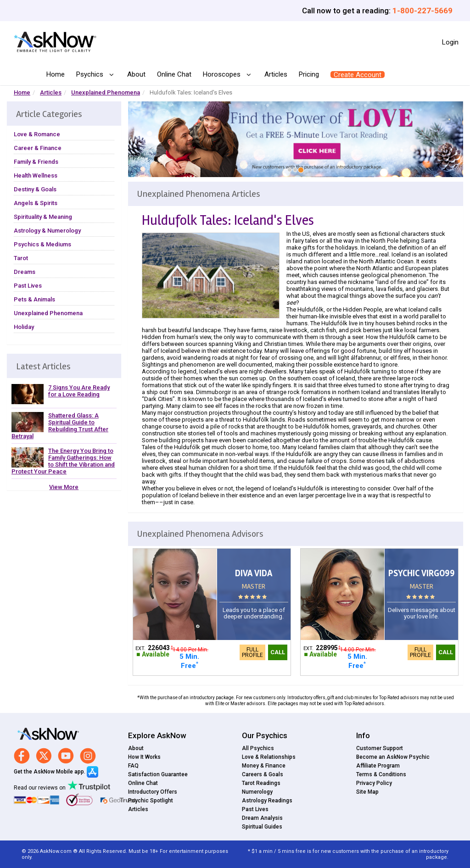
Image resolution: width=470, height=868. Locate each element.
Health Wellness (36, 175)
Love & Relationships (269, 757)
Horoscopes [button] (223, 75)
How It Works (144, 757)
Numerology (257, 792)
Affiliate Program (378, 766)
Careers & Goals (263, 774)
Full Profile (252, 652)
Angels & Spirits (36, 203)
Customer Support (380, 748)
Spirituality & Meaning (43, 217)
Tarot (21, 258)
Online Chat (174, 74)
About (136, 74)
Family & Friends (36, 162)
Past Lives (28, 286)
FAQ (133, 766)
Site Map (367, 792)
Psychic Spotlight (151, 801)
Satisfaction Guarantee (158, 774)
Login (450, 42)
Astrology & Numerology (47, 231)
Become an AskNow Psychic (393, 757)
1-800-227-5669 (422, 11)
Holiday (24, 327)
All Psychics (258, 748)
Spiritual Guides (262, 827)
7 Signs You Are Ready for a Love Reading (79, 391)
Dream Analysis (262, 818)
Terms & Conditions (381, 774)
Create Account (358, 75)
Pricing (309, 74)
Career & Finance (38, 148)
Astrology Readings (267, 801)
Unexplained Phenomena (106, 92)
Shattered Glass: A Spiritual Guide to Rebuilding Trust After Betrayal (60, 426)
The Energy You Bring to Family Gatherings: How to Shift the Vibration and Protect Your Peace (63, 461)
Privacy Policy (374, 783)
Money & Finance (264, 766)
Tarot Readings (261, 783)
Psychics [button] (91, 75)
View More (64, 487)
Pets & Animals (34, 299)
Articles (276, 74)
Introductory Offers (153, 792)
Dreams (25, 272)
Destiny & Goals (35, 189)
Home (56, 74)
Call (278, 652)
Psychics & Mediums (42, 244)
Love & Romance (37, 134)
